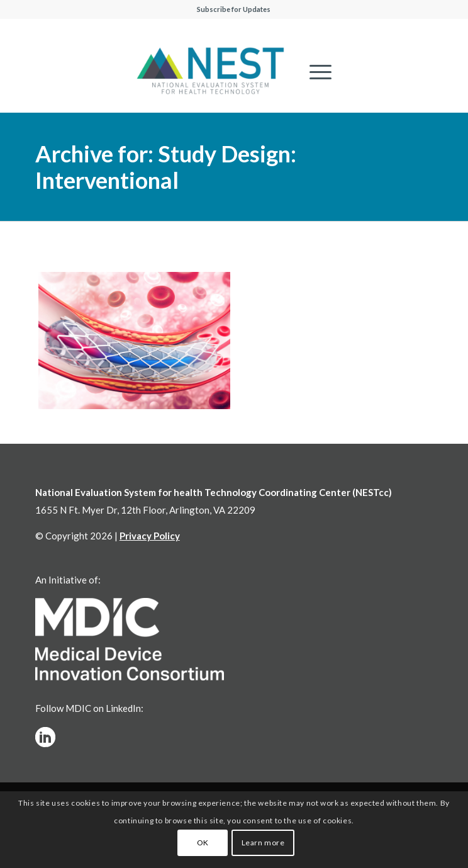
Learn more (263, 843)
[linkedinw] (45, 737)
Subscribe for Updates (234, 9)
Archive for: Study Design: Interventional (166, 167)
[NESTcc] (210, 72)
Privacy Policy (150, 536)
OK (203, 843)
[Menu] (314, 72)
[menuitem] (314, 72)
